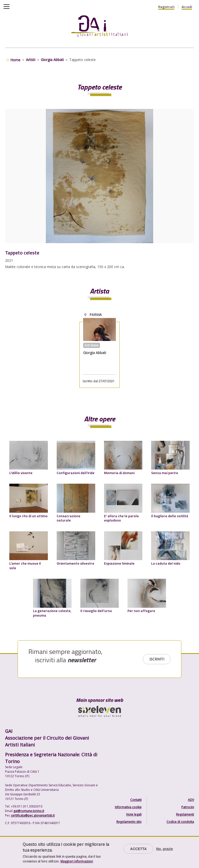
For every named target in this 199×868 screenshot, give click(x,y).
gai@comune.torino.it (29, 811)
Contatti (136, 800)
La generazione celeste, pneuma (52, 613)
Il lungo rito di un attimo (28, 516)
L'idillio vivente (21, 473)
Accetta (139, 849)
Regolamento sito (129, 822)
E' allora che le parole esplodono (121, 518)
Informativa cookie (128, 807)
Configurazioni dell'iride (76, 473)
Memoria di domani (119, 473)
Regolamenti (185, 814)
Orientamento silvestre (75, 563)
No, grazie (165, 849)
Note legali (134, 814)
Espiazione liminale (119, 563)
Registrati (166, 7)
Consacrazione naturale (69, 518)
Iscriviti (157, 659)
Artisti (31, 60)
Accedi (187, 7)
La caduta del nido (166, 563)
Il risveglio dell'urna (96, 611)
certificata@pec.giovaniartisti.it (33, 815)
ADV (191, 800)
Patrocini (188, 807)
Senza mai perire (165, 473)
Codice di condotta (180, 822)
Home (15, 60)
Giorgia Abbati (52, 60)
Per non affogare (141, 611)
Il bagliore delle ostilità (170, 516)
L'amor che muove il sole (25, 566)
